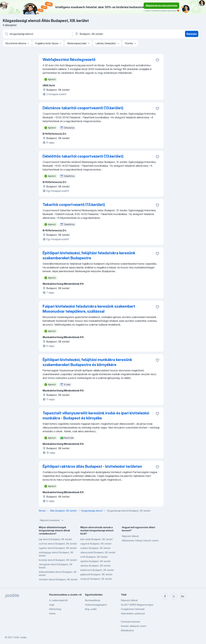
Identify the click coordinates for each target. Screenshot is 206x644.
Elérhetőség (55, 609)
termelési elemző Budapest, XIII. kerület (58, 579)
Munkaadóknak (93, 600)
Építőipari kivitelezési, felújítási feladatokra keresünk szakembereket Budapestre (89, 255)
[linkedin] (183, 596)
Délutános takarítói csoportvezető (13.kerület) (83, 108)
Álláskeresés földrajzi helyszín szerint (140, 540)
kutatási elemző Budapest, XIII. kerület (58, 560)
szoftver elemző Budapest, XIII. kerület (58, 544)
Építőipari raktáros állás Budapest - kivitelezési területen (92, 466)
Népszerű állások (130, 536)
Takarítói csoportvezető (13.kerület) (74, 205)
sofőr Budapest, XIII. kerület (94, 557)
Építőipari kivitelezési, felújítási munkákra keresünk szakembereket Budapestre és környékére (87, 362)
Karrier (52, 613)
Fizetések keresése (131, 622)
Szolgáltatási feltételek (133, 609)
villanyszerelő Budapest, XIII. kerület (98, 552)
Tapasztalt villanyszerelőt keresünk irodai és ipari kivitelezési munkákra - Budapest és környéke (96, 416)
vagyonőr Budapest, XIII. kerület (96, 544)
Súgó (52, 605)
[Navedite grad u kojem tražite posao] (107, 34)
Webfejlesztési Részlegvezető (69, 60)
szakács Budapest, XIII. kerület (95, 548)
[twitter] (174, 596)
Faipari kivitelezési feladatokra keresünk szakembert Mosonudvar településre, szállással (89, 309)
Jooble (23, 637)
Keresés (192, 34)
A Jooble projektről (58, 600)
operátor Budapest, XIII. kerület (96, 561)
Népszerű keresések (52, 520)
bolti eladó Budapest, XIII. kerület (97, 539)
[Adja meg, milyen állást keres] (37, 34)
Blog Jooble (91, 609)
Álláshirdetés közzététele (161, 6)
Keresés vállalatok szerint (134, 626)
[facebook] (165, 596)
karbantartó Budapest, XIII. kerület (97, 570)
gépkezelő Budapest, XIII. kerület (96, 574)
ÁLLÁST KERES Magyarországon (137, 605)
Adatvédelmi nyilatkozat (133, 613)
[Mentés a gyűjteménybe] (157, 60)
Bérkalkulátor (127, 630)
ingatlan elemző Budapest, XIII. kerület (58, 548)
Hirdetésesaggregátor (96, 605)
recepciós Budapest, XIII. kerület (96, 579)
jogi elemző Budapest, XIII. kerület (55, 539)
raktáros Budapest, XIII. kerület (95, 566)
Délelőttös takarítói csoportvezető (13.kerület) (83, 156)
